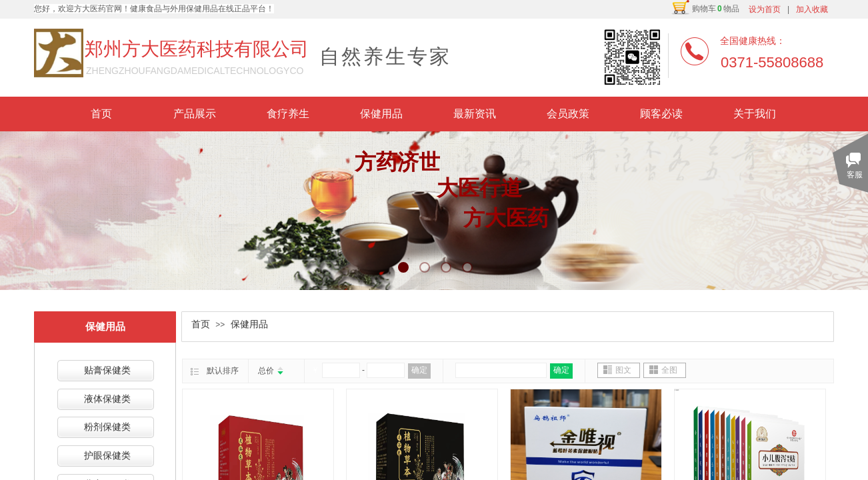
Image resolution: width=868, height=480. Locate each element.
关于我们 (755, 114)
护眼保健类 (107, 456)
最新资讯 (475, 114)
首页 (101, 114)
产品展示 (195, 114)
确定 (419, 370)
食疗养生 (288, 114)
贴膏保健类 (107, 370)
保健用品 (381, 114)
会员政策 (568, 114)
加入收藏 (812, 9)
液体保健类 (107, 399)
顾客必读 (661, 114)
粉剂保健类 (107, 427)
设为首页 (765, 9)
